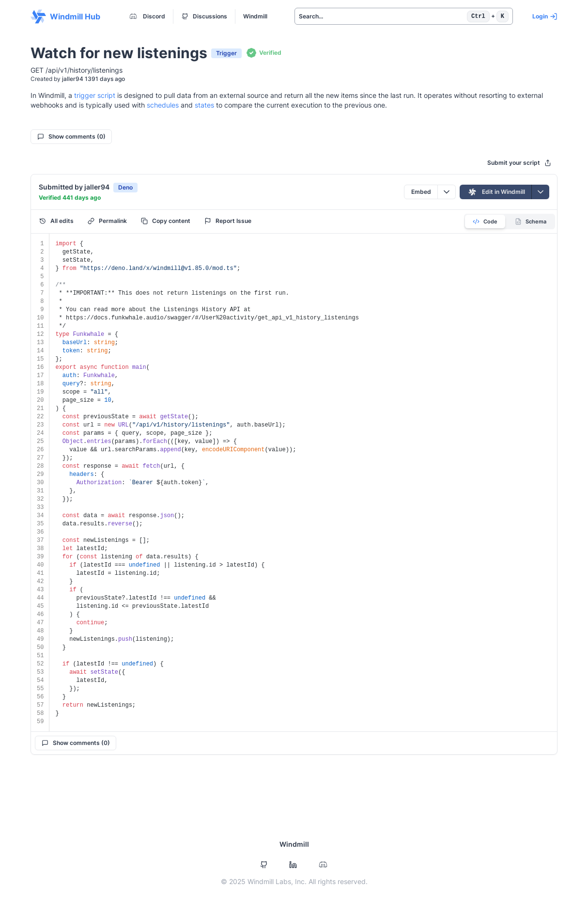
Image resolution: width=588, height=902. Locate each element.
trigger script (95, 95)
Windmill (255, 16)
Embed (421, 192)
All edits (56, 221)
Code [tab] (485, 222)
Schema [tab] (531, 222)
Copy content (166, 221)
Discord (146, 16)
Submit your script (519, 163)
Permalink (107, 221)
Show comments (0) (71, 136)
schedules (163, 105)
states (204, 105)
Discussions (204, 16)
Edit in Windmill (496, 192)
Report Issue (228, 221)
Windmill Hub (65, 16)
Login (545, 16)
